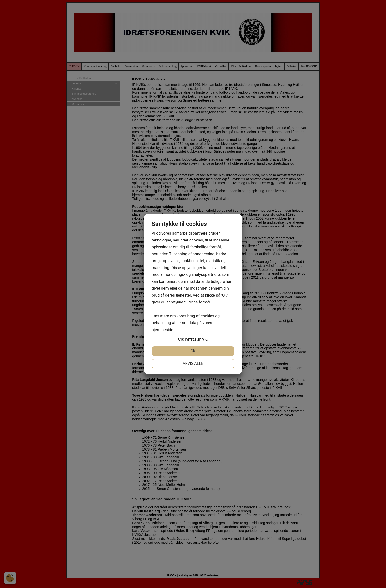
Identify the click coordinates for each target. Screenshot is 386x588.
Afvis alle (193, 364)
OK (193, 351)
